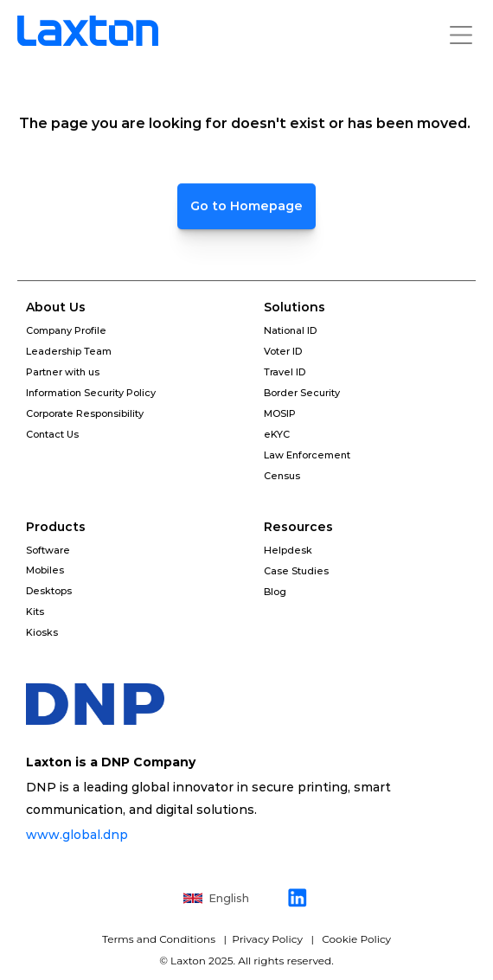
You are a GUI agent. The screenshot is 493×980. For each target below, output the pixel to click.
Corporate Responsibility (85, 413)
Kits (35, 612)
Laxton (188, 961)
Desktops (49, 591)
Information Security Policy (91, 393)
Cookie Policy (356, 939)
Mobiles (45, 570)
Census (282, 476)
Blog (275, 592)
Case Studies (296, 571)
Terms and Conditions (160, 939)
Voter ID (283, 351)
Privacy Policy (266, 939)
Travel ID (285, 372)
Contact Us (52, 434)
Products (56, 527)
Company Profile (66, 330)
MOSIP (280, 413)
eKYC (277, 434)
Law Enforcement (307, 455)
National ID (290, 330)
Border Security (302, 393)
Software (48, 550)
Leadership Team (69, 351)
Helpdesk (288, 550)
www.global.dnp (79, 835)
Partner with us (63, 372)
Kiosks (42, 632)
